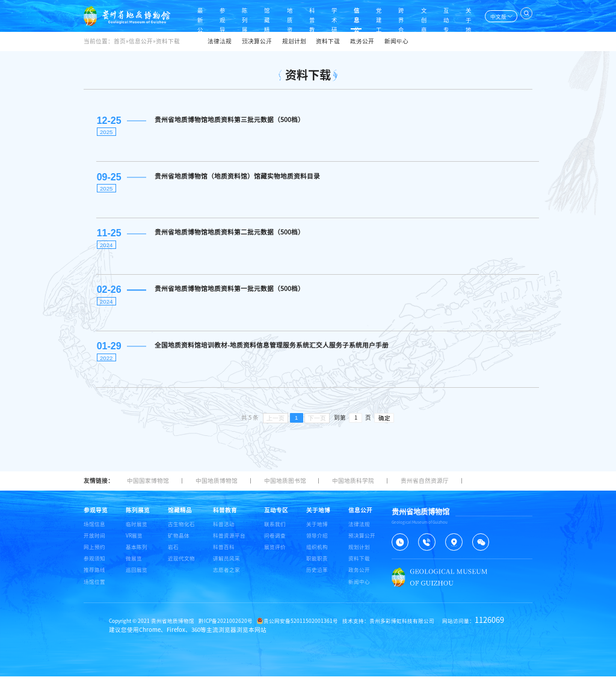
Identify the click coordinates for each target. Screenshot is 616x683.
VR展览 (134, 542)
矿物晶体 (179, 542)
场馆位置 (94, 588)
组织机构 (317, 553)
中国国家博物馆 (148, 487)
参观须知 (94, 565)
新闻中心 (396, 41)
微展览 (134, 565)
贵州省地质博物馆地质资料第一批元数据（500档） (229, 293)
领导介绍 (317, 542)
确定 (384, 425)
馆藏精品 (255, 16)
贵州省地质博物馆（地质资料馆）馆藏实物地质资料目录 (237, 177)
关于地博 (467, 16)
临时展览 (137, 530)
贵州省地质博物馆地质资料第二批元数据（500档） (229, 235)
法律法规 (220, 41)
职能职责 (317, 565)
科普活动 (224, 530)
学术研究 (326, 16)
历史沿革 (317, 576)
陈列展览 (232, 16)
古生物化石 (181, 530)
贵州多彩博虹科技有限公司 (402, 627)
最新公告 (185, 16)
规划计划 (294, 41)
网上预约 (94, 553)
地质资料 (279, 16)
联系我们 (275, 530)
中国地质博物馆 (217, 487)
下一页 (317, 424)
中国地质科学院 (353, 487)
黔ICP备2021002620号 (226, 627)
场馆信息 (94, 530)
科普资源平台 (229, 542)
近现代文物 (181, 565)
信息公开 (350, 16)
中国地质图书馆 (285, 487)
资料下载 (328, 41)
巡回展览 (137, 576)
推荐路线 (94, 576)
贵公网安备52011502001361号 (297, 627)
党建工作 (373, 16)
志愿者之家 (226, 576)
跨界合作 (396, 16)
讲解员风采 (226, 565)
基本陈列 (137, 553)
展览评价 (275, 553)
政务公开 (362, 41)
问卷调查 (275, 542)
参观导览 (208, 16)
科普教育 (303, 16)
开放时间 (94, 542)
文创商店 (420, 16)
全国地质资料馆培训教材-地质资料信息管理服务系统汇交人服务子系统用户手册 (271, 351)
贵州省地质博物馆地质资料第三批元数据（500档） (229, 120)
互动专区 (444, 16)
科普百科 (224, 553)
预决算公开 (257, 41)
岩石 (173, 553)
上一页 (276, 424)
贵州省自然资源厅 (425, 487)
